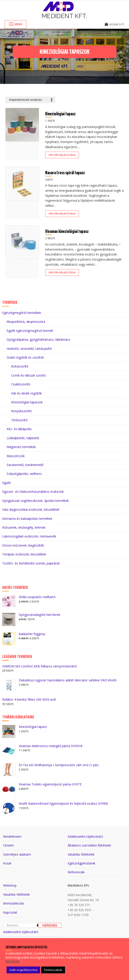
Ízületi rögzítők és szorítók (25, 357)
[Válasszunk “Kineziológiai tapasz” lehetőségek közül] (62, 155)
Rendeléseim (12, 836)
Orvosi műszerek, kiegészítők (23, 545)
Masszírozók (16, 456)
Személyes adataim (17, 854)
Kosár (7, 863)
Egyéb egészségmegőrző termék (30, 331)
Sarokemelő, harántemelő (25, 465)
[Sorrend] (30, 100)
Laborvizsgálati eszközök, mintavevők (29, 536)
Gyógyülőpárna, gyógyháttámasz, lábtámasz (38, 339)
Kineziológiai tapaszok (27, 402)
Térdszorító (19, 420)
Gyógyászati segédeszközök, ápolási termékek (36, 501)
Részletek (12, 961)
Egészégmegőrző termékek (22, 313)
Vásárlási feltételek (81, 854)
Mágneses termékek (21, 447)
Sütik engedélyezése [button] (23, 970)
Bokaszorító (20, 366)
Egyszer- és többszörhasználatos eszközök (33, 492)
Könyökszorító (21, 411)
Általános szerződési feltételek (89, 845)
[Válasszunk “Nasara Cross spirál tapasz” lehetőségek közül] (62, 214)
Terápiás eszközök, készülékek (24, 554)
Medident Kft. (64, 16)
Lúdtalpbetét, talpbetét (23, 438)
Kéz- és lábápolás (19, 429)
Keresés (50, 926)
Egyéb (7, 483)
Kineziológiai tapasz (60, 114)
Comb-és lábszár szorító (28, 375)
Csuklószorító (21, 384)
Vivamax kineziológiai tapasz (67, 231)
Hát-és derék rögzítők (26, 393)
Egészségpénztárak (81, 863)
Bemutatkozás (14, 903)
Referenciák (76, 872)
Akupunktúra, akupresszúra (26, 322)
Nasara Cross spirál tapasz (65, 173)
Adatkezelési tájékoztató (85, 836)
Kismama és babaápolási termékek (27, 519)
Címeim (8, 845)
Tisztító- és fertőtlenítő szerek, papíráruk (31, 563)
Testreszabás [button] (53, 970)
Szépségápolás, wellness (24, 474)
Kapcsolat (10, 912)
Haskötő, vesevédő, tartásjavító (29, 349)
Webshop (10, 885)
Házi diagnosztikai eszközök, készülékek (31, 509)
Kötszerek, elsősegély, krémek (24, 527)
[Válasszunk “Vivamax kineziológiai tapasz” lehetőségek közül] (62, 273)
